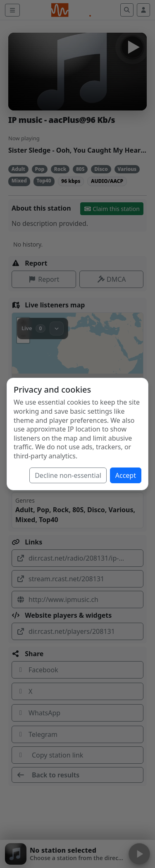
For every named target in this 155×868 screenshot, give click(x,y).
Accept (126, 475)
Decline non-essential (68, 475)
